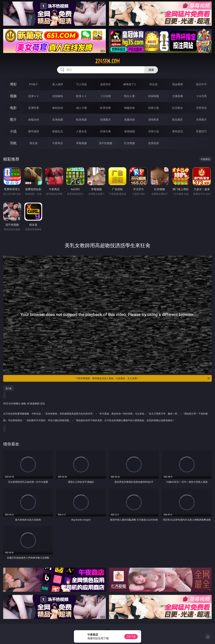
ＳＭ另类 (201, 96)
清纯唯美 (154, 120)
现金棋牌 (178, 84)
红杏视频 (130, 143)
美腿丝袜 (130, 120)
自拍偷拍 (58, 96)
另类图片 (201, 120)
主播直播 (178, 96)
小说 (13, 131)
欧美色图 (81, 120)
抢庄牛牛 (201, 84)
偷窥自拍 (34, 120)
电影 (13, 108)
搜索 (151, 70)
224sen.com (107, 61)
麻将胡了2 (129, 84)
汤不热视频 (105, 143)
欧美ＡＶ (81, 96)
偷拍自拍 (58, 108)
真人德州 (58, 84)
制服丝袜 (130, 108)
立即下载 (131, 637)
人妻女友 (81, 131)
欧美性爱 (105, 108)
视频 (13, 96)
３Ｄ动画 (105, 96)
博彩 (13, 84)
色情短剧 (154, 143)
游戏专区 (105, 84)
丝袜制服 (154, 96)
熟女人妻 (130, 96)
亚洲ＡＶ (34, 96)
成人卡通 (81, 108)
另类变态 (201, 108)
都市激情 (34, 131)
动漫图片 (105, 120)
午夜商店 (58, 143)
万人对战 (81, 84)
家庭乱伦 (58, 131)
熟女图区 (178, 120)
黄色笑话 (178, 131)
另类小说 (154, 131)
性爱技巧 (201, 131)
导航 (13, 143)
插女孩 (34, 143)
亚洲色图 (58, 120)
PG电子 (34, 84)
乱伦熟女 (178, 108)
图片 (13, 119)
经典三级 (154, 108)
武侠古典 (105, 131)
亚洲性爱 (34, 108)
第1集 (9, 388)
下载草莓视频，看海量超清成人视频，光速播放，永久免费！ (143, 378)
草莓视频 (81, 143)
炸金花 (154, 84)
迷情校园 (130, 131)
